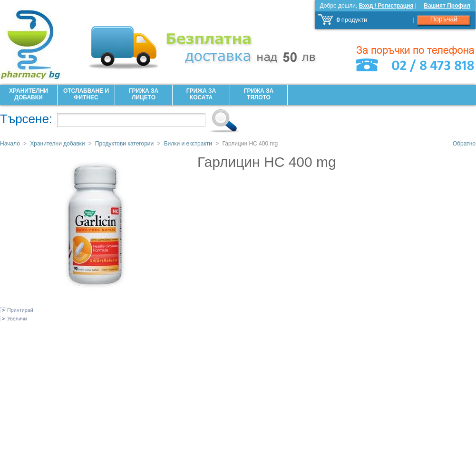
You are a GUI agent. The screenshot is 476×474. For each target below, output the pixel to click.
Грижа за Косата (201, 94)
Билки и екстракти (188, 144)
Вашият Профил (447, 6)
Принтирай (20, 310)
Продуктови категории (124, 144)
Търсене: (26, 119)
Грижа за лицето (144, 94)
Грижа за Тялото (259, 94)
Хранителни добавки (29, 94)
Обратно (464, 144)
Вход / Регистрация (386, 6)
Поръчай (444, 19)
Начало (10, 144)
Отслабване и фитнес (86, 94)
